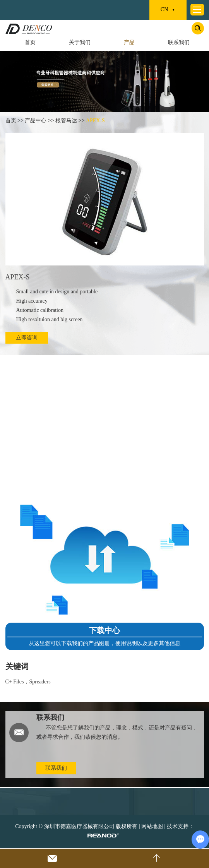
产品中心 (36, 121)
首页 (30, 42)
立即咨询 (27, 338)
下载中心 (104, 630)
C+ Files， (17, 682)
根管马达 (66, 121)
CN (168, 10)
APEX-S (95, 121)
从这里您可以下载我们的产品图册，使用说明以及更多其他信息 (104, 643)
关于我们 (80, 42)
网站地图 (152, 826)
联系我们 (179, 42)
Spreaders (40, 682)
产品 (129, 42)
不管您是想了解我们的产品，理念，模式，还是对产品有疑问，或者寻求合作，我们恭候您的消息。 (117, 732)
